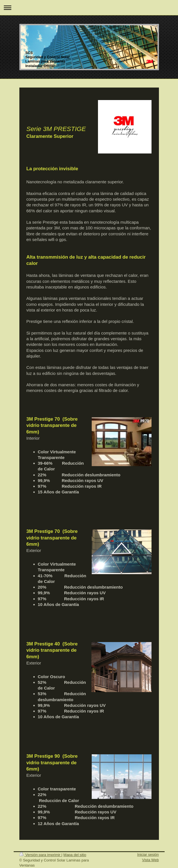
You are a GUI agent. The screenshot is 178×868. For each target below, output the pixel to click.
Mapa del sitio (75, 855)
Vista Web (151, 860)
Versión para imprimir (40, 855)
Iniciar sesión (148, 854)
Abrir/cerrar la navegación (89, 8)
